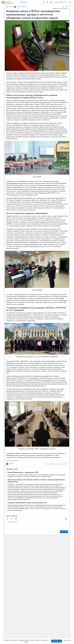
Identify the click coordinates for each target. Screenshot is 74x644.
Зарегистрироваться (61, 2)
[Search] (44, 2)
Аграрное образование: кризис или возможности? (27, 503)
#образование (15, 460)
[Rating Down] (66, 464)
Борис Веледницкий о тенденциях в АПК (23, 472)
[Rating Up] (61, 464)
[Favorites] (64, 7)
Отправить (64, 532)
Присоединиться (57, 641)
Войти (70, 2)
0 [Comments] (58, 464)
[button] (48, 2)
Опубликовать (24, 2)
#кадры (8, 460)
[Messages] (48, 2)
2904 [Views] (53, 464)
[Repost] (48, 464)
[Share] (45, 464)
